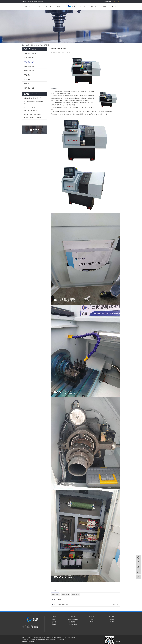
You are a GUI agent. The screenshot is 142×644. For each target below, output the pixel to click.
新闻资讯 (93, 6)
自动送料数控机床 (29, 88)
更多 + (73, 627)
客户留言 (112, 621)
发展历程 (54, 625)
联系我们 (115, 6)
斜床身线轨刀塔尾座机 (30, 53)
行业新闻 (92, 621)
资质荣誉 (54, 623)
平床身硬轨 (27, 84)
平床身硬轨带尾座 (29, 66)
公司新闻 (92, 619)
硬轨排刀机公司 (76, 595)
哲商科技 (62, 640)
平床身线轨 (27, 75)
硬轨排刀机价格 (56, 595)
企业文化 (49, 6)
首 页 (32, 45)
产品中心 (83, 6)
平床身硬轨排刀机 (45, 45)
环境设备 (59, 6)
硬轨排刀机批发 (66, 595)
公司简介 (54, 619)
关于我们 (38, 6)
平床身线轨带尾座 (29, 71)
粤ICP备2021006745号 (51, 640)
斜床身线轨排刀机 (29, 58)
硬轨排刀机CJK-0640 (63, 605)
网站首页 (27, 6)
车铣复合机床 (28, 79)
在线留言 (104, 6)
